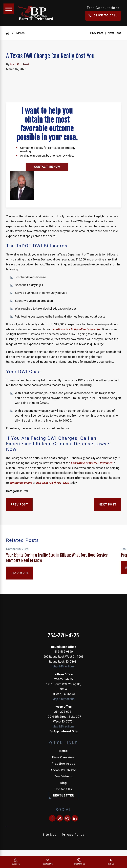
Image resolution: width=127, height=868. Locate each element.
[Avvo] (60, 818)
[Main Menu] (9, 9)
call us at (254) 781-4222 (53, 483)
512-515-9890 (63, 652)
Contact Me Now (47, 167)
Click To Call (103, 15)
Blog (64, 783)
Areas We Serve (63, 770)
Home (64, 751)
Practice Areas (63, 764)
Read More (20, 573)
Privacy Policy (73, 835)
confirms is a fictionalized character (77, 329)
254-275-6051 (63, 712)
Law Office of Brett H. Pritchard (91, 463)
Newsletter (64, 796)
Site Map (50, 835)
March (21, 33)
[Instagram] (67, 818)
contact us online (20, 483)
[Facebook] (52, 818)
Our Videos (64, 776)
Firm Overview (64, 757)
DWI (25, 491)
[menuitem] (63, 751)
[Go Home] (9, 33)
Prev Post (19, 505)
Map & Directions (63, 666)
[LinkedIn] (75, 818)
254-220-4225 (63, 636)
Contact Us (64, 789)
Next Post (108, 505)
